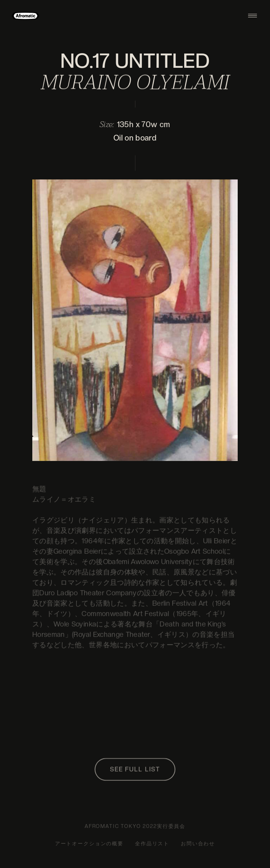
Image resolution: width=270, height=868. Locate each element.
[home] (26, 16)
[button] (252, 16)
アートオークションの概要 (89, 844)
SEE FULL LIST (135, 771)
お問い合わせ (198, 844)
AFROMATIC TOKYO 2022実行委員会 (135, 826)
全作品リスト (152, 844)
